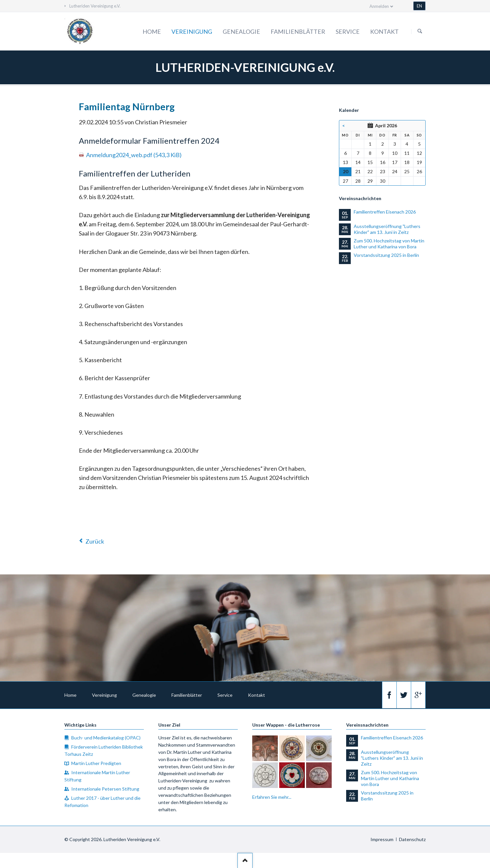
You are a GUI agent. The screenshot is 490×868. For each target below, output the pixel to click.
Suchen (420, 31)
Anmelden (379, 6)
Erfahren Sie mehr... (272, 797)
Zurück (95, 541)
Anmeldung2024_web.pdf (134, 155)
